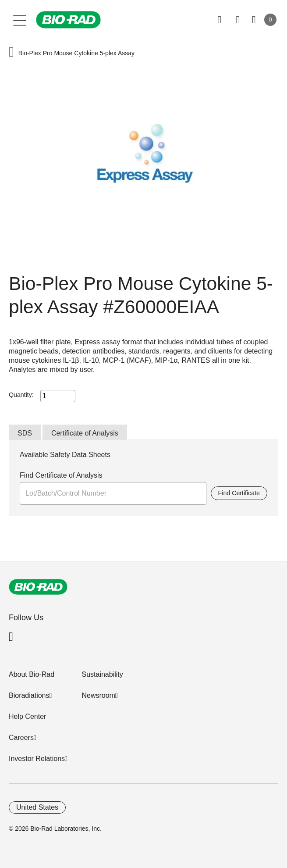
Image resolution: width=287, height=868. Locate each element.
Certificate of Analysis (85, 433)
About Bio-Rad (32, 674)
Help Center (27, 716)
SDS (25, 433)
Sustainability (102, 674)
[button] (11, 53)
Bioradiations (29, 695)
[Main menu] (20, 20)
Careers (21, 738)
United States (37, 807)
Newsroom (98, 695)
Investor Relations (37, 759)
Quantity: (21, 395)
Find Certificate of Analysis (61, 475)
